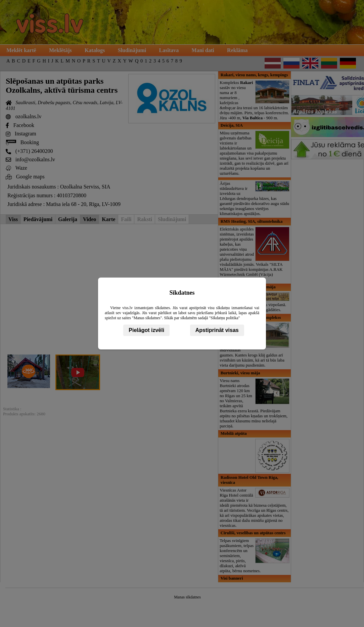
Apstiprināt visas (217, 330)
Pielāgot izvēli (146, 330)
